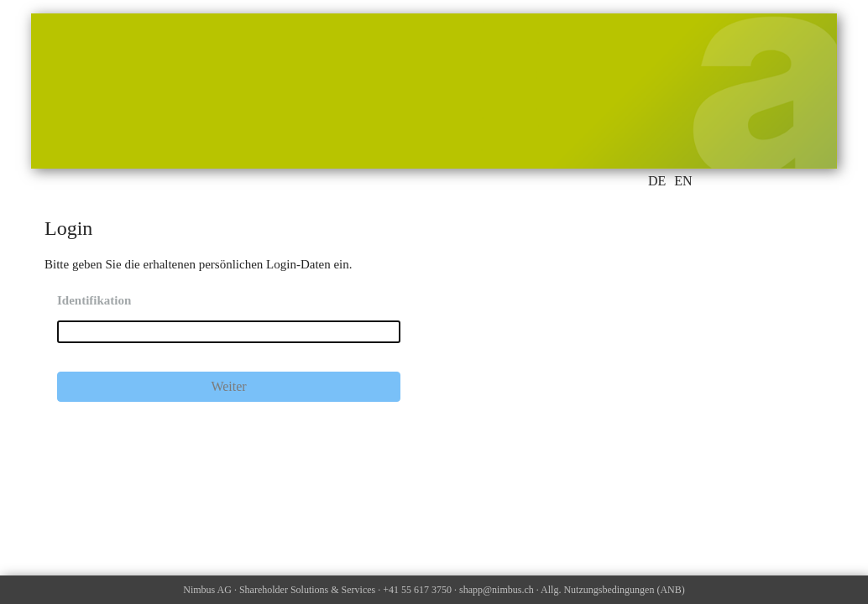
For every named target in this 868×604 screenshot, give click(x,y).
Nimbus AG (207, 590)
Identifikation (94, 300)
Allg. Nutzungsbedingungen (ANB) (613, 590)
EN (683, 181)
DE (657, 181)
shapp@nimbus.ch (497, 590)
